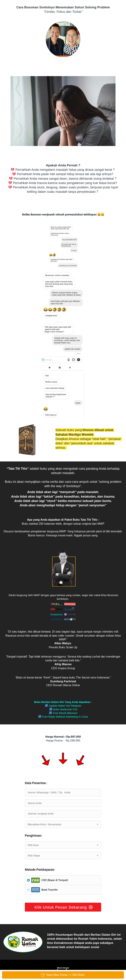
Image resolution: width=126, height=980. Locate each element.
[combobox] (63, 824)
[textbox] (63, 824)
